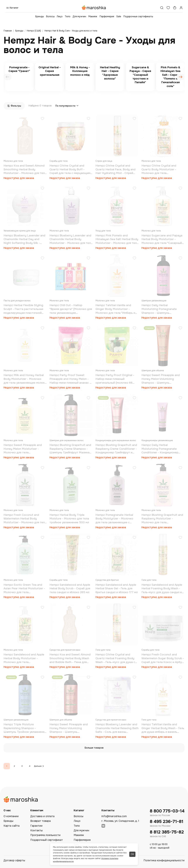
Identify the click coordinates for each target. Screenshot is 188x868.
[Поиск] (162, 8)
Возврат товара (40, 821)
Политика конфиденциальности (164, 860)
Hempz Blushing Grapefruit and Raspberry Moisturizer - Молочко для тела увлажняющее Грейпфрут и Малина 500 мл (162, 519)
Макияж (93, 16)
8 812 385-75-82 (167, 832)
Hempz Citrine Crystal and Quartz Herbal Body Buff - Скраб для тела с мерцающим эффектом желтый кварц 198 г (70, 170)
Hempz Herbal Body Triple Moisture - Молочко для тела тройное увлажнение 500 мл (69, 519)
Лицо (60, 16)
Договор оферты (14, 860)
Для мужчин (79, 16)
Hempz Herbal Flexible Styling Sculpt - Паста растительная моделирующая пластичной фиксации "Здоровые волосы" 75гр (24, 309)
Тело (68, 16)
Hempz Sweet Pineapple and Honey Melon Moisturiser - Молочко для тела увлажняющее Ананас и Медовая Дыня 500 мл (23, 449)
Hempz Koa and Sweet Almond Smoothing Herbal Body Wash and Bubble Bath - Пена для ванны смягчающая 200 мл (70, 658)
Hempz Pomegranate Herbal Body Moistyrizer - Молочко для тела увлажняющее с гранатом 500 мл (114, 519)
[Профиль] (181, 8)
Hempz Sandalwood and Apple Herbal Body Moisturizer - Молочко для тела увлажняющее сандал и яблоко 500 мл (25, 658)
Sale (119, 16)
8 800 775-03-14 (167, 811)
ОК (132, 854)
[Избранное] (168, 8)
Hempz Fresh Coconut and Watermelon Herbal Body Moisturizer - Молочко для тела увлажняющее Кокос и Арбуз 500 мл (25, 519)
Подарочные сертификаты (138, 16)
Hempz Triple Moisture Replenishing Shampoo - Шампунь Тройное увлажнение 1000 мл (25, 728)
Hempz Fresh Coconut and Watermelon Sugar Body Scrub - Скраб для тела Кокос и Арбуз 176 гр (163, 658)
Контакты (36, 830)
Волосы (50, 16)
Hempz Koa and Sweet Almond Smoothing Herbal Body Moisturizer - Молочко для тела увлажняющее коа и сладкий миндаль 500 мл (25, 170)
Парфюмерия (107, 16)
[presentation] (7, 77)
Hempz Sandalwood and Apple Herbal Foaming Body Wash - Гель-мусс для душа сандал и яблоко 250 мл (162, 589)
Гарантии (36, 826)
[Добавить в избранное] (42, 119)
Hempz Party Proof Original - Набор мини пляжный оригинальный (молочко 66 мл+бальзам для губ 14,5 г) (115, 379)
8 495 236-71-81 (167, 822)
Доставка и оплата (42, 816)
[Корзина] (175, 8)
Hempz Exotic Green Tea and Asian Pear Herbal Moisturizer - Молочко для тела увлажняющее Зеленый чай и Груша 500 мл (24, 589)
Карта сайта (11, 826)
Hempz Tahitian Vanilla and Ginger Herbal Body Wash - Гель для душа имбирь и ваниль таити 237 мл (163, 728)
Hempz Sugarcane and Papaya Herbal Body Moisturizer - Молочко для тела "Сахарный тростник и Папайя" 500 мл (162, 239)
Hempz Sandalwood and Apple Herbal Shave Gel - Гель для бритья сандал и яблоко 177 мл (117, 589)
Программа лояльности (45, 835)
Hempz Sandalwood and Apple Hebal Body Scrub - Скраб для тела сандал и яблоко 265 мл (70, 589)
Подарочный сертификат (47, 840)
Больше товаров (94, 748)
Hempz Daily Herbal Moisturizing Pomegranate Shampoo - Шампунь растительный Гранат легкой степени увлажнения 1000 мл (162, 309)
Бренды (39, 16)
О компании (11, 816)
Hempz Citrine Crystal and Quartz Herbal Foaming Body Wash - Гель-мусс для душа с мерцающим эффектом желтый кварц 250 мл (117, 658)
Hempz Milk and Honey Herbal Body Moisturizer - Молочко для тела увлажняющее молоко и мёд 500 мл (25, 379)
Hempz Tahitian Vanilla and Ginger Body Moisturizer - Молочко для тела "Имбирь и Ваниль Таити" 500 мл (115, 309)
